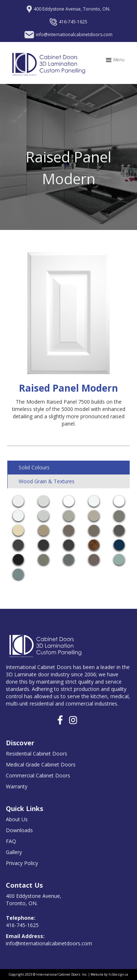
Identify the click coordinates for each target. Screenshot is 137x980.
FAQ (11, 841)
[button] (115, 60)
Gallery (14, 852)
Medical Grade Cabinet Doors (41, 764)
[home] (47, 63)
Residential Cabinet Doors (37, 754)
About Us (17, 819)
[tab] (68, 468)
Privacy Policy (22, 863)
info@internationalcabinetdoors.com (49, 940)
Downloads (19, 830)
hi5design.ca (118, 974)
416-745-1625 (22, 921)
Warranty (17, 786)
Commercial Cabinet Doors (38, 775)
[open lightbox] (18, 501)
